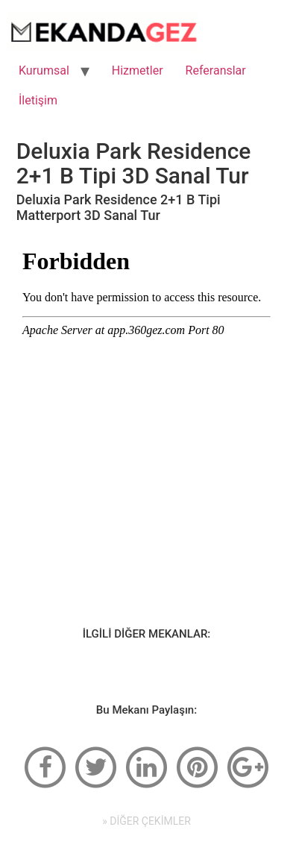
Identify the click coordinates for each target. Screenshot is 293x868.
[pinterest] (197, 766)
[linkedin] (147, 766)
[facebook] (45, 766)
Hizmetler (138, 70)
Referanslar (216, 70)
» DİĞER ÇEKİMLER (146, 821)
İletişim (38, 100)
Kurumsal (44, 70)
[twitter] (96, 766)
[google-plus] (248, 766)
